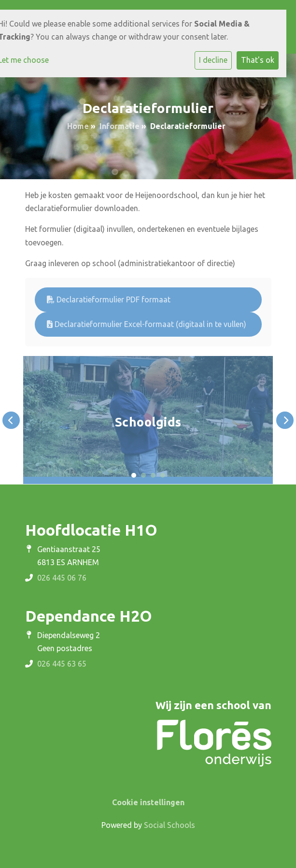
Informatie (120, 126)
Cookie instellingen (148, 802)
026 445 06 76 (62, 578)
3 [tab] (153, 475)
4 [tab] (163, 475)
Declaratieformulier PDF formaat (109, 299)
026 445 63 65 (62, 664)
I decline (213, 60)
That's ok (258, 60)
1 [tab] (134, 475)
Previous (11, 420)
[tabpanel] (148, 420)
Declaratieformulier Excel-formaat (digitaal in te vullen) (147, 324)
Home (78, 126)
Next (285, 420)
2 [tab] (143, 475)
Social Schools (169, 825)
